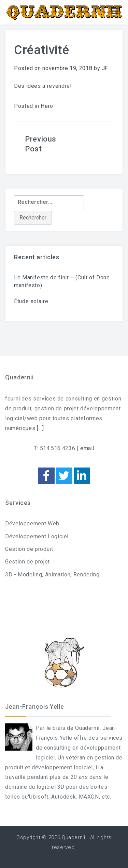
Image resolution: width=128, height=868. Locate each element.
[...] (40, 428)
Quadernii (74, 837)
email (87, 448)
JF (105, 68)
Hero (47, 106)
